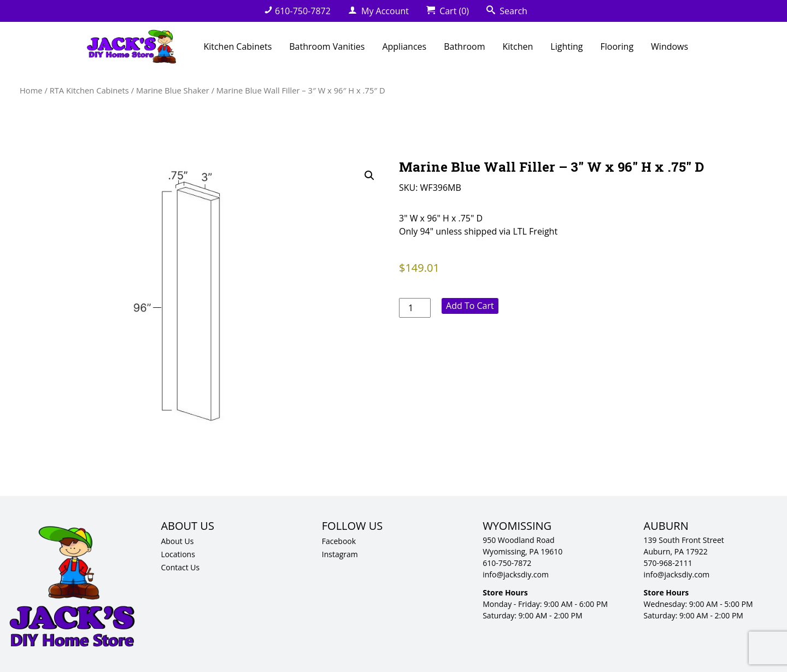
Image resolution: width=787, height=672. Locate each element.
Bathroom (464, 46)
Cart (448, 11)
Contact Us (180, 567)
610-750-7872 (297, 11)
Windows (669, 46)
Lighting (566, 46)
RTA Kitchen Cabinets (89, 90)
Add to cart (470, 306)
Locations (178, 554)
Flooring (617, 46)
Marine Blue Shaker (173, 90)
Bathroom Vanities (327, 46)
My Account (378, 11)
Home (31, 90)
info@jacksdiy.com (516, 574)
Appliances (404, 46)
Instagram (340, 554)
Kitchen (518, 46)
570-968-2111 (668, 563)
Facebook (339, 541)
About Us (177, 541)
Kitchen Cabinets (237, 46)
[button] (369, 176)
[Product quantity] (415, 308)
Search (507, 11)
